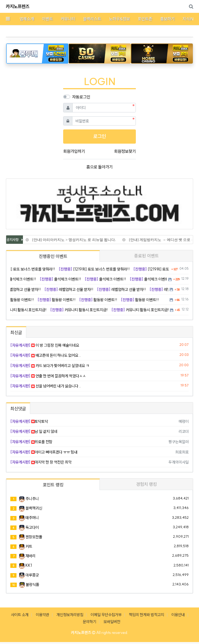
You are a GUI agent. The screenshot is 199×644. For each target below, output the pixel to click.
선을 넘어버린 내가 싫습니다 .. (46, 386)
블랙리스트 (92, 19)
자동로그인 (81, 97)
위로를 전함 (31, 442)
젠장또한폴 (34, 537)
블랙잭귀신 (34, 508)
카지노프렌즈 (18, 6)
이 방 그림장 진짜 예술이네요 (45, 345)
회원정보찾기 (125, 151)
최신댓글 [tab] (18, 409)
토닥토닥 (29, 421)
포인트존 (145, 19)
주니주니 (32, 499)
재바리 (30, 556)
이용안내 (178, 615)
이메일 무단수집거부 (106, 615)
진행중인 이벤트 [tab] (53, 256)
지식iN (188, 19)
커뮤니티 (68, 19)
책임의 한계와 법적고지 (146, 615)
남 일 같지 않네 (34, 431)
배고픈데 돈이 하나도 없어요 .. (46, 355)
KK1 (29, 565)
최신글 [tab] (16, 332)
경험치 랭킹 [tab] (146, 484)
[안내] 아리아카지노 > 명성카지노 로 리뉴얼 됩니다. (74, 240)
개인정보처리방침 (70, 615)
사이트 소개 (20, 615)
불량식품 (32, 585)
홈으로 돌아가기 (99, 167)
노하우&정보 (119, 19)
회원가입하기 (74, 151)
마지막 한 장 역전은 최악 (41, 462)
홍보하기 (167, 19)
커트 (29, 546)
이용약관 (42, 615)
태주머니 (32, 518)
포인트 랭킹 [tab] (53, 485)
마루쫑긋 (32, 575)
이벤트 (47, 19)
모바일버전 (112, 622)
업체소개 (27, 19)
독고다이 (32, 527)
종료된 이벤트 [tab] (146, 256)
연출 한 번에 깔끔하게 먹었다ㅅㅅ (48, 376)
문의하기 (89, 622)
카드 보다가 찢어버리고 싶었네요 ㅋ (50, 366)
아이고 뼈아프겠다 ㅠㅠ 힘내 (44, 452)
